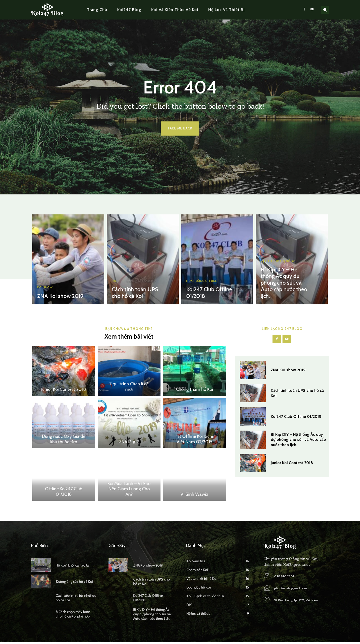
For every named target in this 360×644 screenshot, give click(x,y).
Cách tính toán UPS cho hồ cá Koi (133, 293)
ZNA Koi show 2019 (58, 296)
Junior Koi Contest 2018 (64, 391)
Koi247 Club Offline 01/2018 (296, 419)
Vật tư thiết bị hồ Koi (281, 264)
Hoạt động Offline (204, 282)
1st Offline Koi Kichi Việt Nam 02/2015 (194, 441)
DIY (115, 282)
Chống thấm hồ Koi (194, 391)
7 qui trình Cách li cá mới (129, 388)
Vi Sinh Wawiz (194, 496)
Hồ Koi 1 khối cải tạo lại (73, 567)
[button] (325, 10)
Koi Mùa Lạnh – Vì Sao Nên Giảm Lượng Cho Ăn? (129, 490)
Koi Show (46, 288)
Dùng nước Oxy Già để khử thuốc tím (64, 441)
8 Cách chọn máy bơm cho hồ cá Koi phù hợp (73, 616)
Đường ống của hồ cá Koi (74, 583)
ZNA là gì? (129, 443)
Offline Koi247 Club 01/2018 (64, 493)
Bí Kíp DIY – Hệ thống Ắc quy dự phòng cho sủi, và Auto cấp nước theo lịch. (282, 284)
